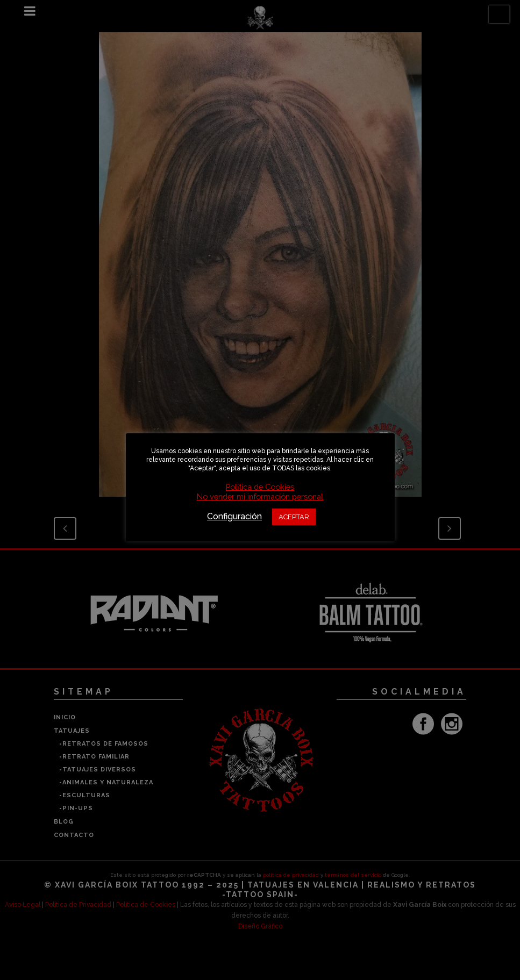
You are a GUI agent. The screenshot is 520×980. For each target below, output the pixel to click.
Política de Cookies (260, 487)
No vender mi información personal (260, 496)
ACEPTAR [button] (294, 517)
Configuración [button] (234, 516)
